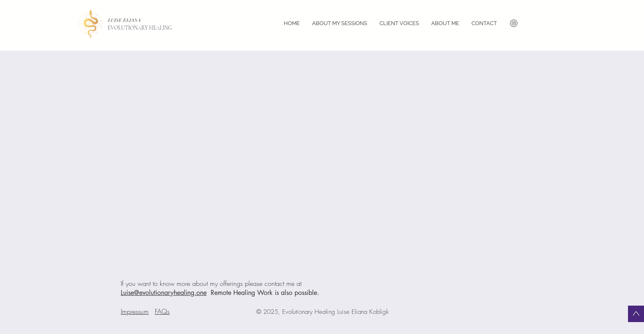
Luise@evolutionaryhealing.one (164, 293)
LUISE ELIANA (125, 20)
